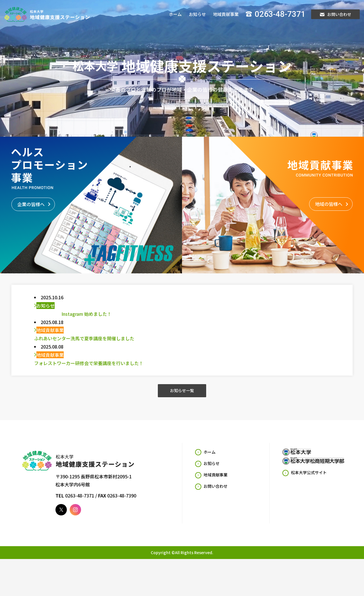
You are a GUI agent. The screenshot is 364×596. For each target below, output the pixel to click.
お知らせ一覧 (182, 396)
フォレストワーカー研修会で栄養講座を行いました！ (89, 369)
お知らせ (197, 14)
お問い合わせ (335, 14)
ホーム (175, 14)
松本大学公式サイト (309, 478)
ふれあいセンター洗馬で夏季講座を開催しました (84, 344)
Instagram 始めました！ (73, 319)
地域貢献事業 (226, 14)
